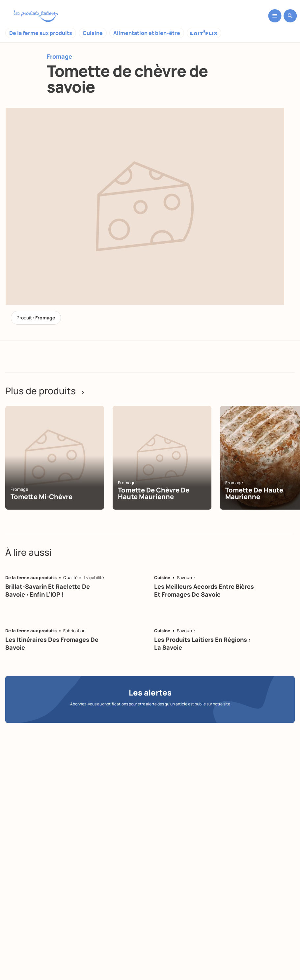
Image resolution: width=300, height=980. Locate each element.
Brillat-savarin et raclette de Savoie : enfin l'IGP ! (48, 590)
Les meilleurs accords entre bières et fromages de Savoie (204, 590)
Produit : (36, 318)
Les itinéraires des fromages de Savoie (52, 643)
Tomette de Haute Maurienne (254, 493)
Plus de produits (45, 391)
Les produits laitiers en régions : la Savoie (202, 643)
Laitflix (204, 33)
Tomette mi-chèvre (41, 497)
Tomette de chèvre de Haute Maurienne (154, 493)
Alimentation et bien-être (147, 33)
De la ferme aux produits (41, 33)
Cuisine (93, 33)
